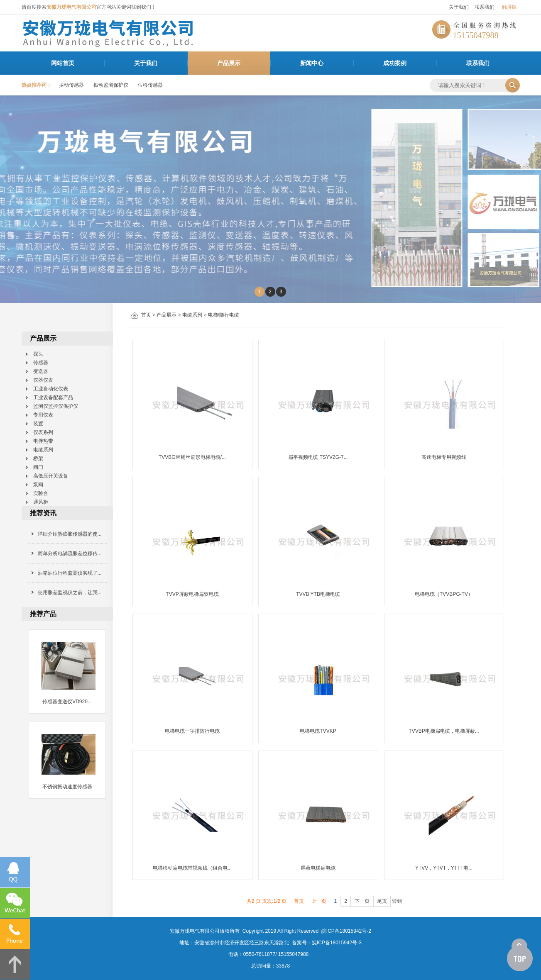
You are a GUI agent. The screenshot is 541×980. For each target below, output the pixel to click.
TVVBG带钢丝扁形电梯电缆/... (192, 457)
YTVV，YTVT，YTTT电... (444, 868)
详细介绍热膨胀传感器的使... (70, 534)
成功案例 (395, 63)
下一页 (362, 901)
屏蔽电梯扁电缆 (318, 868)
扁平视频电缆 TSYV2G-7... (318, 457)
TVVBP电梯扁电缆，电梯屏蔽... (444, 731)
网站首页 (63, 63)
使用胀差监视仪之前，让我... (70, 592)
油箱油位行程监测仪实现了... (70, 573)
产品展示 (229, 63)
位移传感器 (150, 85)
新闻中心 (312, 63)
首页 (146, 315)
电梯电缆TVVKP (318, 731)
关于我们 (459, 7)
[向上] (520, 955)
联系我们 (485, 7)
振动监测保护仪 (111, 85)
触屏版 (509, 7)
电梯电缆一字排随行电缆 (192, 731)
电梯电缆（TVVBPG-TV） (444, 594)
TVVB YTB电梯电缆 (318, 594)
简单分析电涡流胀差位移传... (70, 553)
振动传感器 (71, 85)
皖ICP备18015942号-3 (337, 943)
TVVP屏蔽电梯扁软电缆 (192, 594)
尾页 (382, 901)
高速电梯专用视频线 (444, 457)
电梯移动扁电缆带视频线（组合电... (192, 868)
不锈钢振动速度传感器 (67, 787)
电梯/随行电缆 (224, 315)
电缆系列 (192, 315)
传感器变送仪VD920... (67, 702)
